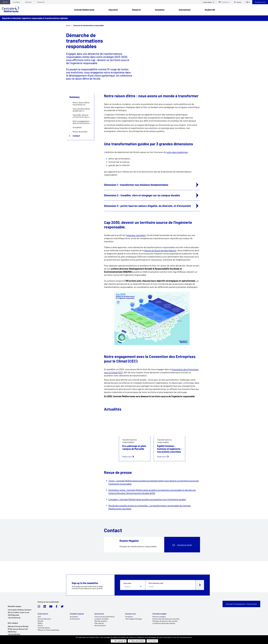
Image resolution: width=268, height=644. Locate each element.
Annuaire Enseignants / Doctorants (241, 604)
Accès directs (208, 2)
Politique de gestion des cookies (165, 621)
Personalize (152, 641)
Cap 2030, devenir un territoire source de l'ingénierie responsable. (81, 116)
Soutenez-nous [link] (131, 614)
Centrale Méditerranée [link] (84, 10)
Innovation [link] (160, 10)
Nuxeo (40, 625)
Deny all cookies (137, 641)
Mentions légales (159, 617)
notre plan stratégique (177, 152)
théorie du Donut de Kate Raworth (160, 250)
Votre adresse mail (156, 583)
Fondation (129, 617)
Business (28, 2)
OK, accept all (119, 641)
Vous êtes (127, 583)
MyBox (40, 623)
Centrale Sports (44, 628)
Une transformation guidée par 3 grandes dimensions (82, 110)
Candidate (16, 2)
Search (239, 2)
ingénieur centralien (136, 235)
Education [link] (113, 10)
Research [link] (136, 10)
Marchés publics (101, 621)
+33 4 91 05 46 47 (14, 634)
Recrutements (100, 625)
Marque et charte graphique (48, 630)
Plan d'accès (99, 623)
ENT (39, 617)
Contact (76, 136)
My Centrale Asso (44, 619)
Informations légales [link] (160, 614)
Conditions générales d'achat (164, 623)
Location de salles (102, 619)
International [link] (185, 10)
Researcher (41, 2)
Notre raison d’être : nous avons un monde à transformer (81, 103)
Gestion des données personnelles (166, 619)
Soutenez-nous (260, 2)
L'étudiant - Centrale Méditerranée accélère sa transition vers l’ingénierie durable (147, 499)
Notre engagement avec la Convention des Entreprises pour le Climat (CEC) (81, 122)
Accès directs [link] (99, 614)
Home (68, 25)
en (247, 2)
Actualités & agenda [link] (77, 614)
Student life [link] (210, 10)
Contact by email (184, 545)
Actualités (77, 127)
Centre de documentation (105, 617)
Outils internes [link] (43, 614)
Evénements (75, 619)
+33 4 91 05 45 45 (14, 618)
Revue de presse (80, 132)
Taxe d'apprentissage (134, 619)
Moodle (41, 621)
